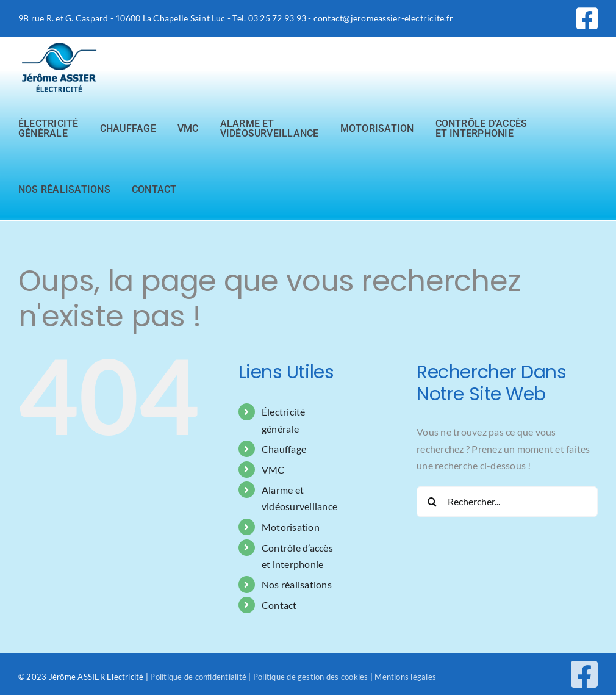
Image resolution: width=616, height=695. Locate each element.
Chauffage (284, 449)
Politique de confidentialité (198, 677)
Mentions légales (404, 677)
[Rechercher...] (507, 502)
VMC (273, 470)
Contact (279, 605)
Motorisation (291, 527)
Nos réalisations (297, 584)
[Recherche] (432, 502)
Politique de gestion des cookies (311, 677)
